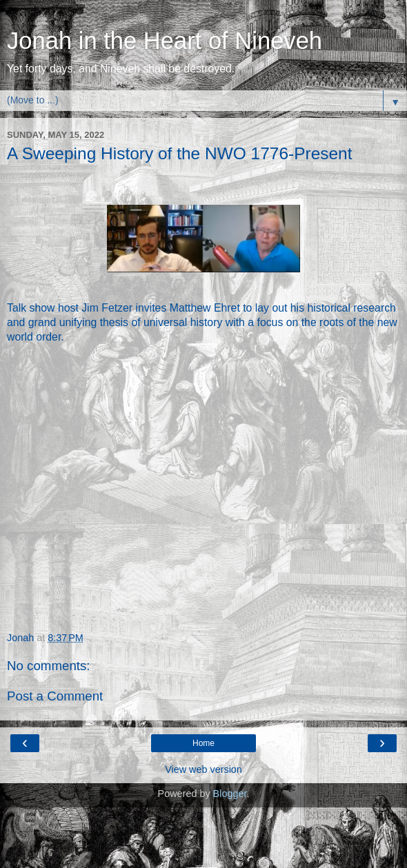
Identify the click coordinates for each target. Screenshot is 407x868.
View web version (203, 769)
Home (203, 743)
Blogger (230, 794)
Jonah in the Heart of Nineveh (165, 41)
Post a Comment (55, 696)
